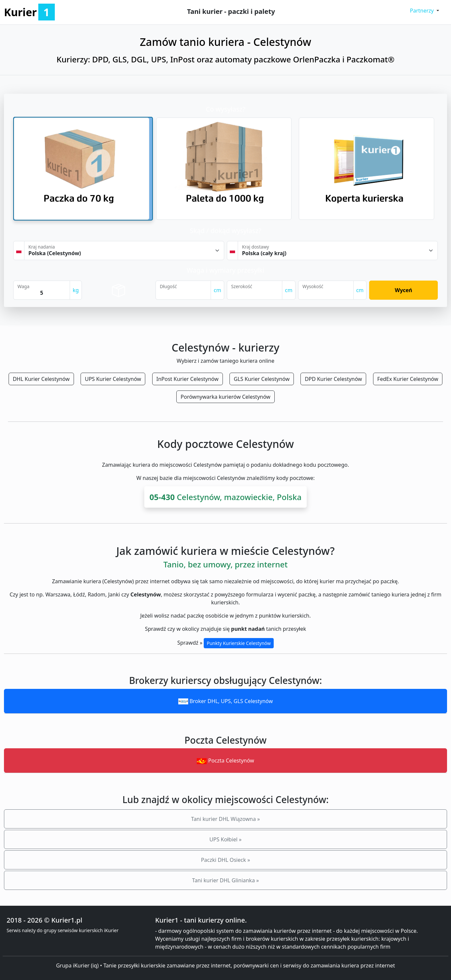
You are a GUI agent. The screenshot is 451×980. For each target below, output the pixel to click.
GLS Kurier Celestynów (262, 379)
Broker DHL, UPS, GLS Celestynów (226, 701)
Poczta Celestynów (225, 760)
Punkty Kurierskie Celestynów (239, 643)
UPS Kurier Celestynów (113, 379)
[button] (424, 11)
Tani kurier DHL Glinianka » (225, 880)
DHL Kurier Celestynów (41, 379)
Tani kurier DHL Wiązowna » (225, 819)
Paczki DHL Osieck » (226, 860)
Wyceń (404, 290)
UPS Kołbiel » (225, 839)
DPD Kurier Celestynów (333, 379)
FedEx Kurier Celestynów (408, 379)
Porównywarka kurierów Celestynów (225, 397)
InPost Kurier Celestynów (188, 379)
